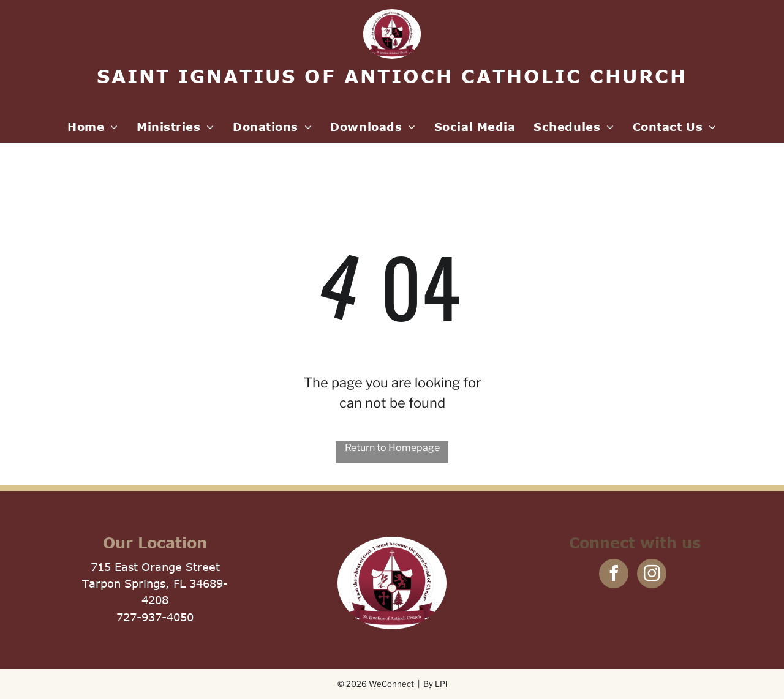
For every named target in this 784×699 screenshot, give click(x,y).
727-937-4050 (155, 617)
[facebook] (614, 575)
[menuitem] (93, 127)
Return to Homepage (392, 448)
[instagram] (652, 575)
